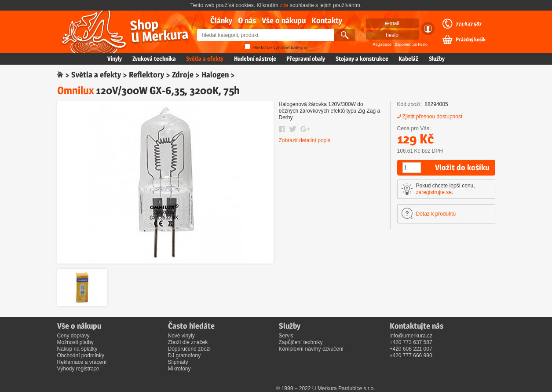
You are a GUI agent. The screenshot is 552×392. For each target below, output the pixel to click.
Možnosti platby (75, 342)
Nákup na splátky (77, 349)
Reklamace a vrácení (82, 362)
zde (284, 5)
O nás (247, 20)
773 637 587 (469, 24)
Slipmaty (178, 362)
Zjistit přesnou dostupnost (433, 117)
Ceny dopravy (73, 336)
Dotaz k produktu (436, 214)
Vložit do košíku (462, 167)
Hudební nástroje (255, 59)
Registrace (382, 44)
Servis (286, 336)
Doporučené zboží (189, 349)
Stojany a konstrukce (362, 59)
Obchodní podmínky (81, 355)
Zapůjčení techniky (301, 342)
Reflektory (146, 75)
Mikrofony (179, 369)
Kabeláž (408, 59)
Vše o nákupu (284, 20)
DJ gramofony (185, 355)
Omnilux (75, 90)
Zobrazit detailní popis (305, 140)
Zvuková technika (154, 59)
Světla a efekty (205, 59)
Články (221, 20)
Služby (437, 59)
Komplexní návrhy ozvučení (311, 349)
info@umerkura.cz (411, 336)
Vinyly (115, 59)
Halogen (215, 75)
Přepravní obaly (306, 59)
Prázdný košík (471, 40)
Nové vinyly (181, 336)
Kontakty (327, 20)
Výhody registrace (78, 369)
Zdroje (183, 75)
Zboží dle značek (188, 342)
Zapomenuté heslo (411, 44)
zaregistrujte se (434, 192)
